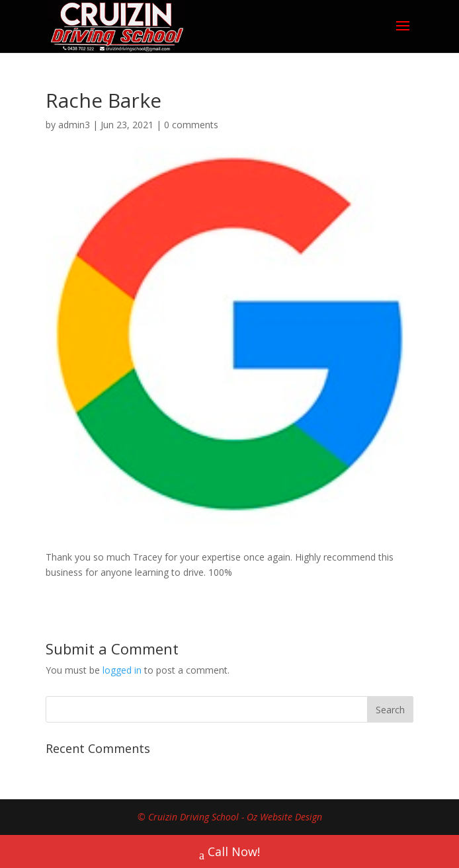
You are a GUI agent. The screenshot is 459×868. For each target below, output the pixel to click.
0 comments (191, 125)
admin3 (74, 125)
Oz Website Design (284, 817)
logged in (122, 670)
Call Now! (230, 853)
